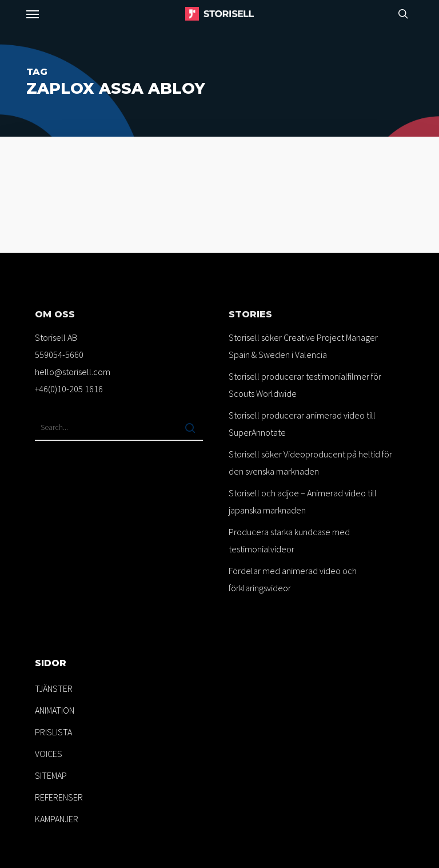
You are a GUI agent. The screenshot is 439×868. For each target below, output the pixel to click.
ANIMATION (55, 710)
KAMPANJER (57, 819)
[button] (33, 14)
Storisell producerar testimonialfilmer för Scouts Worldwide (305, 385)
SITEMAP (51, 775)
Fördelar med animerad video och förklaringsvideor (293, 579)
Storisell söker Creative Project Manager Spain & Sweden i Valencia (303, 346)
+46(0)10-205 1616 (69, 389)
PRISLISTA (53, 732)
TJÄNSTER (54, 688)
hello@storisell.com (73, 372)
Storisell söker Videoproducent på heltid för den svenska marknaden (310, 463)
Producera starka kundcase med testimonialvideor (289, 540)
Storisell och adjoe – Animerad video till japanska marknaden (303, 501)
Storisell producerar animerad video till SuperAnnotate (302, 424)
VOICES (49, 754)
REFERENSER (59, 797)
